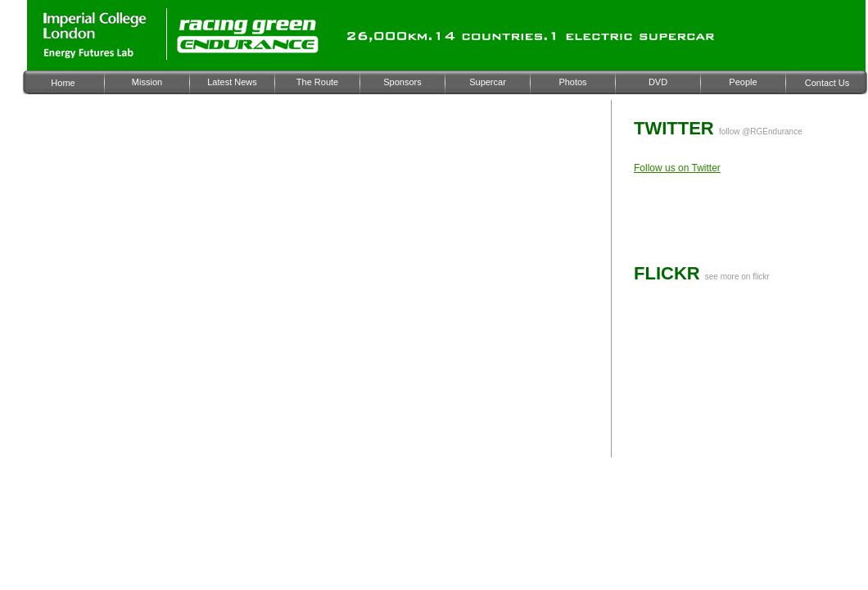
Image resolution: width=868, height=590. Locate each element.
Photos (572, 82)
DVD (658, 82)
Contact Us (827, 83)
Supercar (488, 82)
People (743, 82)
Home (63, 83)
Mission (147, 82)
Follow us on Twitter (677, 168)
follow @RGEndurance (761, 132)
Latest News (232, 82)
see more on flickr (737, 277)
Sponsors (402, 82)
